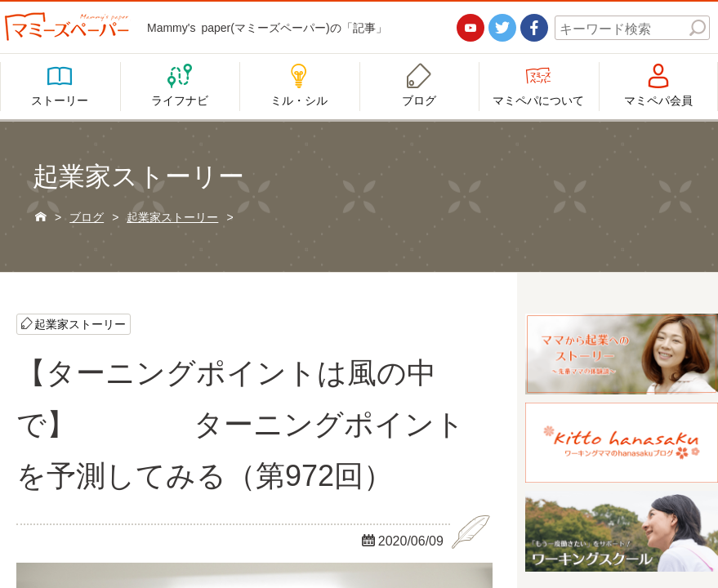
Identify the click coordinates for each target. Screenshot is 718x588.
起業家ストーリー (80, 324)
